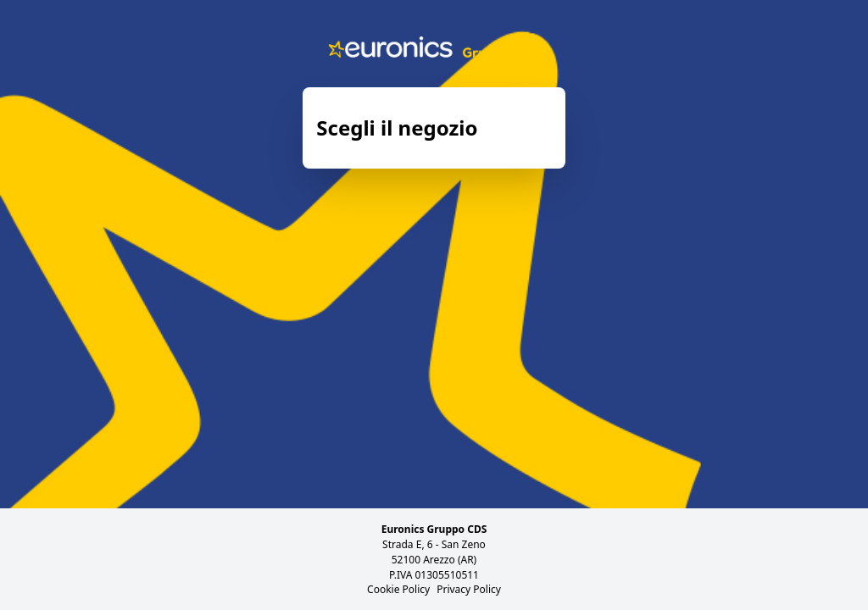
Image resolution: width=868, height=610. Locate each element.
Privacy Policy (469, 589)
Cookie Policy (398, 589)
